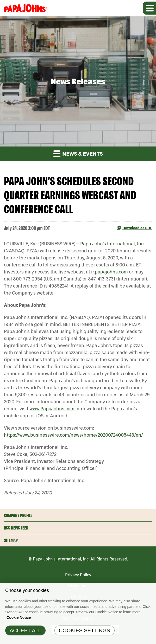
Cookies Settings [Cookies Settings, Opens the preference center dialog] (85, 632)
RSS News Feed (16, 528)
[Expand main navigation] (149, 8)
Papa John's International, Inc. (112, 244)
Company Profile (18, 515)
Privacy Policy (78, 575)
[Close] (151, 590)
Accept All (25, 632)
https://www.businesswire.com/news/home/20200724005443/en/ (73, 435)
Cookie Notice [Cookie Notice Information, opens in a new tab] (19, 619)
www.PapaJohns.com (52, 409)
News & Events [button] (78, 153)
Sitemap (11, 540)
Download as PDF (134, 228)
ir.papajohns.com (110, 272)
